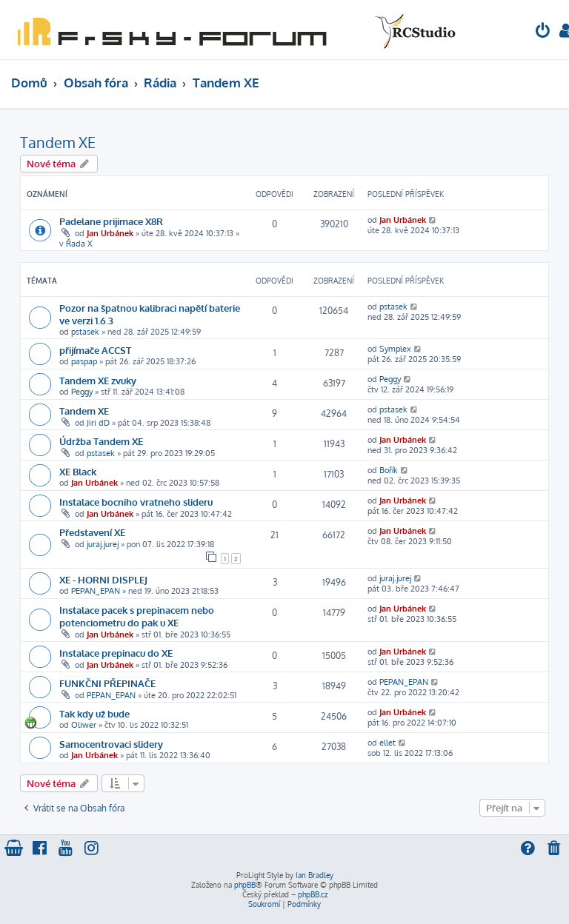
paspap (84, 361)
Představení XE (92, 532)
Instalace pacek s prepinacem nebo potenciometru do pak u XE (137, 616)
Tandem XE (58, 142)
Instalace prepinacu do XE (116, 653)
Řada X (79, 244)
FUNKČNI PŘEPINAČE (107, 683)
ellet (387, 743)
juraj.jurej (103, 544)
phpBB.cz (313, 894)
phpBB (245, 885)
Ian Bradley (315, 875)
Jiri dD (98, 423)
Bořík (389, 470)
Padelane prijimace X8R (111, 221)
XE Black (78, 471)
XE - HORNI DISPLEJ (103, 579)
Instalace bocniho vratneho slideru (136, 502)
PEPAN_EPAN (96, 591)
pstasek (85, 332)
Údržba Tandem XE (101, 441)
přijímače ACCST (95, 350)
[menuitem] (543, 32)
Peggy (82, 392)
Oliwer (84, 725)
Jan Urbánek (110, 233)
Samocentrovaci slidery (111, 744)
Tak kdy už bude (94, 713)
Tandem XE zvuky (98, 380)
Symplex (395, 349)
